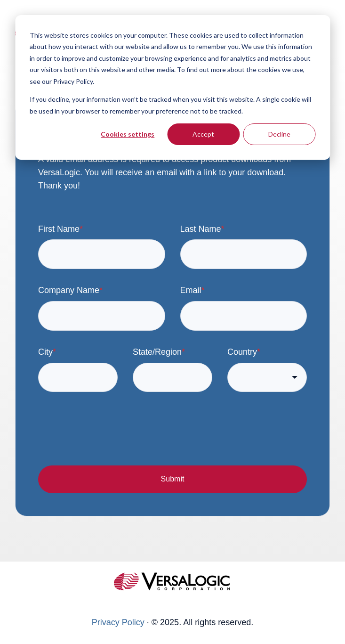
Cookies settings (128, 134)
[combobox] (267, 378)
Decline (279, 134)
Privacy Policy (118, 622)
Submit (173, 479)
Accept (203, 134)
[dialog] (172, 87)
